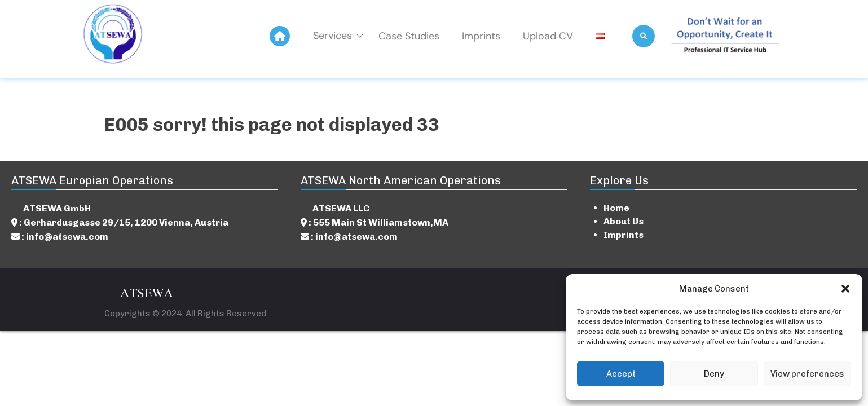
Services (338, 36)
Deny (714, 374)
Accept (621, 374)
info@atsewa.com (67, 237)
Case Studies (409, 36)
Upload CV (548, 36)
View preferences (807, 374)
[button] (845, 289)
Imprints (481, 36)
